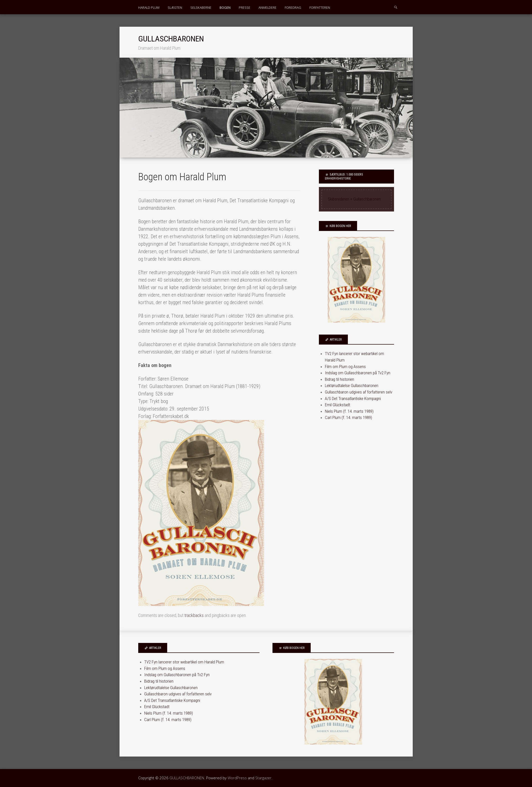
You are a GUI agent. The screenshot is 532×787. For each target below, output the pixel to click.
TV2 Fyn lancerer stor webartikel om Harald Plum (184, 662)
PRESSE (245, 7)
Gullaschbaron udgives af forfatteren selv (359, 392)
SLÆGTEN (175, 7)
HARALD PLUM (149, 7)
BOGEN (225, 7)
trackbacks (194, 615)
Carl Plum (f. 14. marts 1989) (348, 417)
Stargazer (263, 778)
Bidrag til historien (339, 379)
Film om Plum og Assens (345, 367)
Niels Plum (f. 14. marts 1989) (349, 411)
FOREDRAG (293, 7)
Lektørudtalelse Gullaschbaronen (352, 386)
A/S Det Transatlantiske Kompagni (353, 398)
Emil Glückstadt (337, 405)
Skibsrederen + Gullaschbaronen (354, 199)
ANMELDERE (267, 7)
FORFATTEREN (320, 7)
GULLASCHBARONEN (171, 39)
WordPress (237, 778)
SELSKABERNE (201, 7)
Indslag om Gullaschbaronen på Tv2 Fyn (358, 373)
